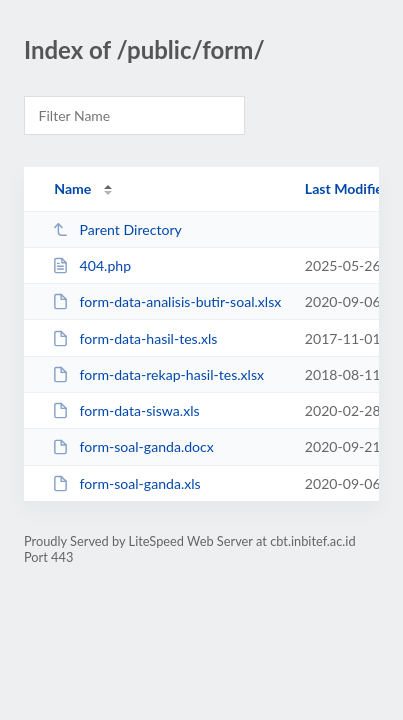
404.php (91, 265)
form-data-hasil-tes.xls (134, 338)
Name (72, 188)
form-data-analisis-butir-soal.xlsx (166, 301)
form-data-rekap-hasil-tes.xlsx (158, 374)
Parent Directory (117, 229)
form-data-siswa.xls (125, 410)
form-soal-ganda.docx (133, 446)
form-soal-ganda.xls (126, 483)
